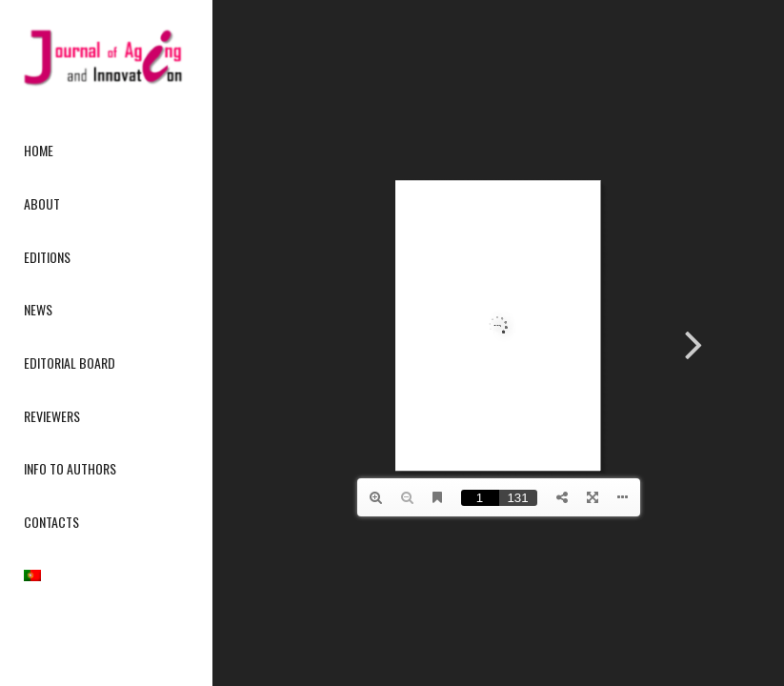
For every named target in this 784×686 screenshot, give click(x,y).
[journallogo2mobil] (106, 58)
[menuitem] (106, 151)
